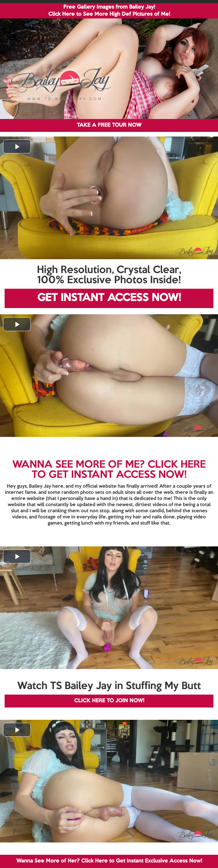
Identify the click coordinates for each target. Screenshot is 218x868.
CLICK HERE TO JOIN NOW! (109, 701)
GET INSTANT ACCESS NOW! (109, 298)
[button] (17, 147)
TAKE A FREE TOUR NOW (109, 125)
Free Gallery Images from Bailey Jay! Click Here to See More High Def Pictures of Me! (109, 11)
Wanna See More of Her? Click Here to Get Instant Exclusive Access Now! (109, 861)
